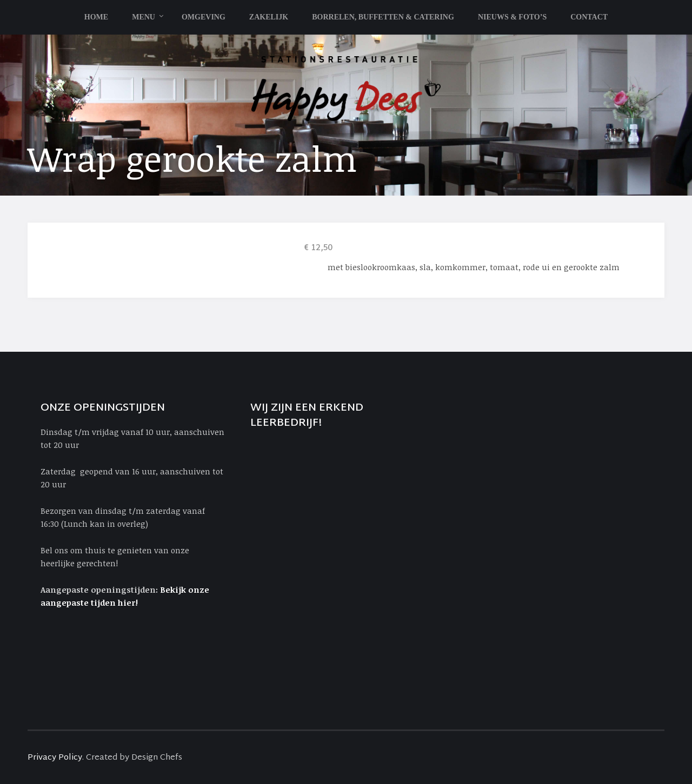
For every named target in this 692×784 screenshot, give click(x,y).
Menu (144, 17)
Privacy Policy (55, 758)
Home (96, 17)
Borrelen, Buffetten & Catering (383, 17)
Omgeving (204, 17)
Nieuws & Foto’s (512, 17)
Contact (589, 17)
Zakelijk (269, 17)
